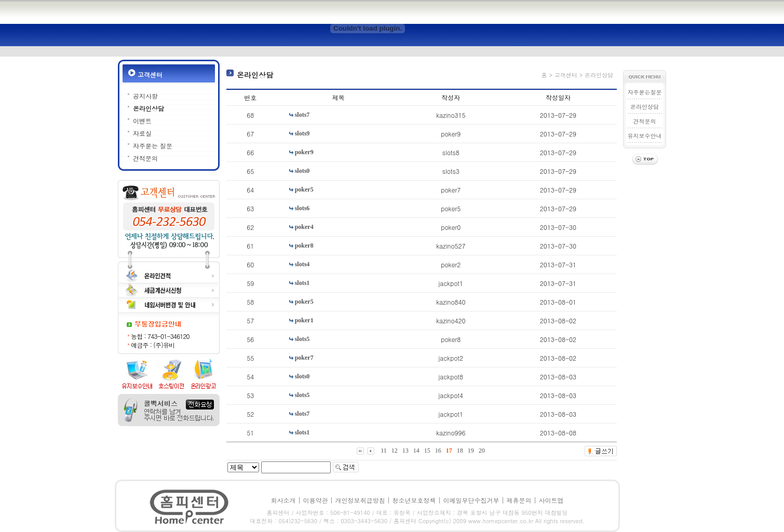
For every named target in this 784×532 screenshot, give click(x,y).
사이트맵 (551, 500)
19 (471, 451)
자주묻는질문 (645, 92)
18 (460, 451)
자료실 (142, 133)
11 (384, 451)
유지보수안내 (645, 136)
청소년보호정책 (414, 500)
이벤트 (142, 121)
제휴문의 (519, 500)
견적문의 (145, 158)
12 (395, 451)
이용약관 (315, 500)
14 (416, 451)
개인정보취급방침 (360, 500)
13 (405, 451)
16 (438, 451)
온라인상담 (148, 108)
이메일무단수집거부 (471, 500)
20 (482, 451)
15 (427, 451)
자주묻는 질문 (153, 146)
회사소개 (283, 500)
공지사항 (145, 96)
